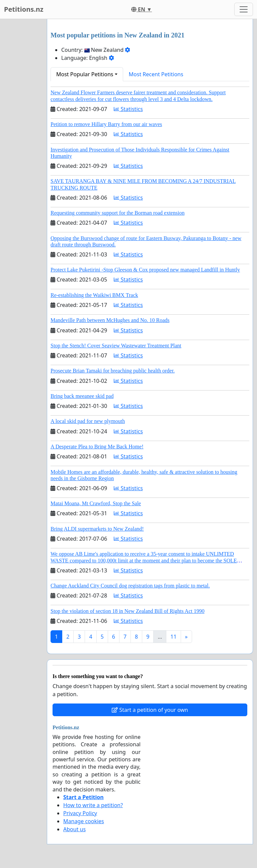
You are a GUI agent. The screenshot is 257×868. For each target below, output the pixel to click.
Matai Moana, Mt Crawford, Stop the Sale (96, 503)
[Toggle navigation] (244, 9)
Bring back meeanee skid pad (82, 396)
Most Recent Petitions (156, 74)
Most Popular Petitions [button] (85, 74)
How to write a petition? (93, 805)
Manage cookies (84, 821)
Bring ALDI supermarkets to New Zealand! (97, 529)
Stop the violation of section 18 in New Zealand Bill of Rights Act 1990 (127, 611)
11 (173, 637)
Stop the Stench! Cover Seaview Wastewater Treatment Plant (116, 346)
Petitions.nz (24, 9)
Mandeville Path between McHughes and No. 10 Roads (110, 320)
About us (74, 829)
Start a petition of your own (150, 710)
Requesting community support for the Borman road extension (117, 213)
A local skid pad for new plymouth (88, 421)
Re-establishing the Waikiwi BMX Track (94, 295)
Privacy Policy (80, 813)
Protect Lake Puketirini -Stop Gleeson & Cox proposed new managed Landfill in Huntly (145, 270)
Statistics (128, 109)
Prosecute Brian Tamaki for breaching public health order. (113, 371)
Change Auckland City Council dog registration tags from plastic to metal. (130, 586)
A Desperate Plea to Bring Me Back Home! (97, 447)
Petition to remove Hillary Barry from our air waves (106, 124)
